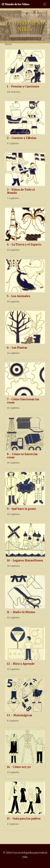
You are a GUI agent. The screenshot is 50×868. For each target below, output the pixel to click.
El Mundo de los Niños (16, 4)
